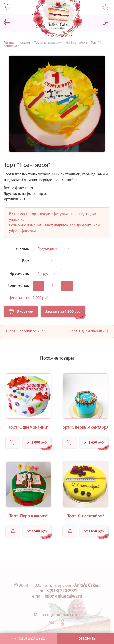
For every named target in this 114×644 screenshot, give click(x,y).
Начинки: (21, 249)
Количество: (18, 286)
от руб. (37, 443)
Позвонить (85, 638)
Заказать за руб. (63, 312)
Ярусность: (19, 274)
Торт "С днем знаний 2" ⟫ (89, 331)
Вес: (26, 261)
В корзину (21, 313)
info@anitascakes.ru (63, 596)
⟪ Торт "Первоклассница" (25, 331)
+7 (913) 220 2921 (28, 638)
